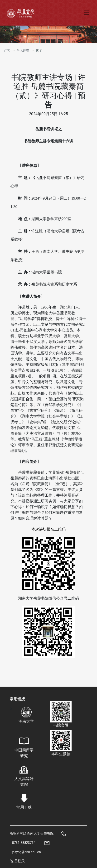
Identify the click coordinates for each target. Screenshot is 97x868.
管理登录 (17, 861)
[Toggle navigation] (87, 13)
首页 (7, 51)
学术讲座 (23, 51)
